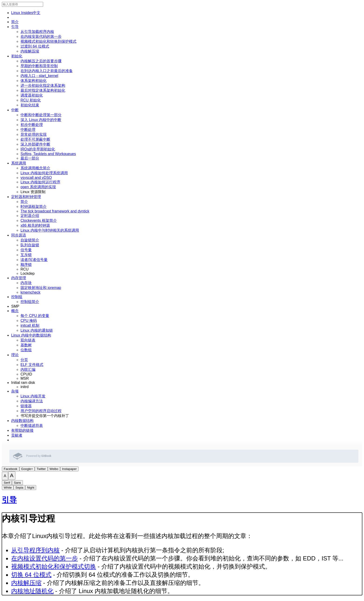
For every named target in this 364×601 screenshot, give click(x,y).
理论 (15, 355)
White (8, 488)
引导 (15, 27)
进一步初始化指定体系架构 (43, 85)
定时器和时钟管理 (26, 197)
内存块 (26, 283)
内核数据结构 (22, 421)
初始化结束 (30, 105)
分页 (24, 360)
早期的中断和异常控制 (39, 66)
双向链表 (28, 340)
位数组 (26, 350)
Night (31, 488)
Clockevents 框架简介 (39, 221)
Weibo (54, 469)
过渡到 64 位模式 (35, 46)
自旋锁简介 (30, 240)
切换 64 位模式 (31, 575)
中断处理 (28, 130)
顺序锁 (26, 265)
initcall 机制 (30, 325)
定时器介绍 (30, 216)
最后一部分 (30, 158)
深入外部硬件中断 (35, 144)
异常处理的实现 (34, 134)
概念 (15, 311)
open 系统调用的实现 (38, 187)
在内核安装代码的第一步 (41, 36)
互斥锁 (26, 255)
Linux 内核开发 (33, 396)
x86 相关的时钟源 (35, 225)
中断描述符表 (32, 426)
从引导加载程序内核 (37, 32)
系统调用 (19, 163)
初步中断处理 (32, 125)
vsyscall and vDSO (36, 178)
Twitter (41, 469)
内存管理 (19, 278)
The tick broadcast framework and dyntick (55, 211)
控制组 (17, 297)
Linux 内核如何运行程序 (40, 182)
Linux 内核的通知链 (37, 330)
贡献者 (17, 435)
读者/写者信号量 (34, 260)
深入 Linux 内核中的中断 (41, 120)
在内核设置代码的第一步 (45, 558)
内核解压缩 (30, 51)
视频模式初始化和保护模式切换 (54, 566)
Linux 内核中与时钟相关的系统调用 (50, 230)
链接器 (26, 406)
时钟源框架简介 (34, 207)
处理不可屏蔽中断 (35, 139)
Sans (17, 483)
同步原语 (19, 235)
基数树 (26, 345)
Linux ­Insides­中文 (26, 13)
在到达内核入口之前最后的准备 (47, 71)
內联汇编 (28, 370)
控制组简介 (30, 302)
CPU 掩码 (29, 321)
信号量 (26, 250)
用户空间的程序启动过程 (41, 411)
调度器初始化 (32, 95)
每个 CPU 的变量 (35, 316)
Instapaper (69, 469)
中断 (15, 110)
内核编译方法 (32, 401)
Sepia (19, 488)
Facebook (11, 469)
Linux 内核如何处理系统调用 (44, 173)
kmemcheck (30, 292)
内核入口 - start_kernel (39, 76)
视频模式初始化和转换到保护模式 (48, 41)
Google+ (27, 469)
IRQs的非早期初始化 (38, 149)
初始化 (17, 56)
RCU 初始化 (31, 100)
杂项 (15, 391)
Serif (7, 483)
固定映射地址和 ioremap (41, 288)
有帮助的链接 (22, 430)
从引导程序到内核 (35, 550)
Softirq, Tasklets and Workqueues (48, 154)
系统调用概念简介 (35, 168)
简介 (15, 22)
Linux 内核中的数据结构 (31, 335)
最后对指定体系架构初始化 (43, 90)
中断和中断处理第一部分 (41, 115)
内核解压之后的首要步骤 (41, 61)
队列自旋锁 (30, 245)
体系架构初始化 (34, 81)
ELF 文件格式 (32, 365)
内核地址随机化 (32, 591)
